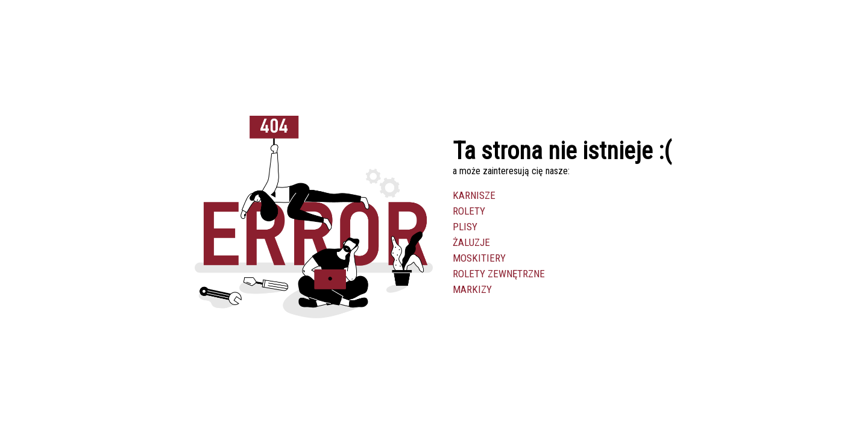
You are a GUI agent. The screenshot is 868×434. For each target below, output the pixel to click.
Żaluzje (471, 242)
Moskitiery (479, 258)
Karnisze (474, 195)
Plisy (465, 227)
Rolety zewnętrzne (499, 274)
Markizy (472, 289)
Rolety (469, 211)
